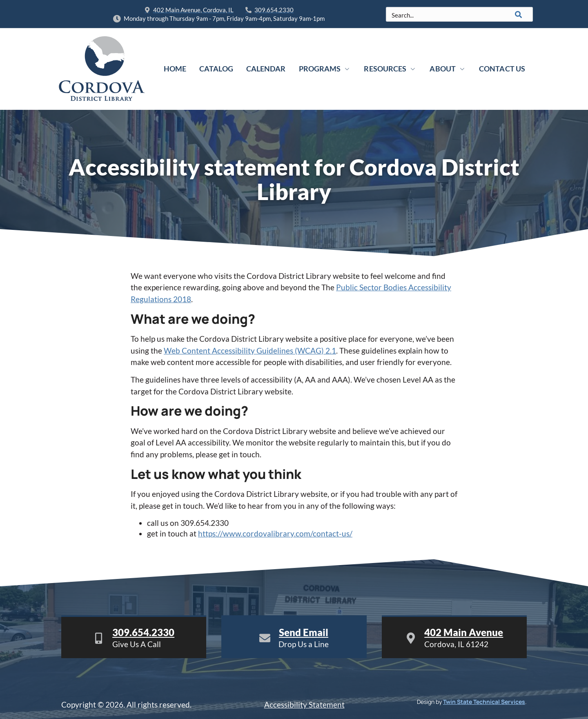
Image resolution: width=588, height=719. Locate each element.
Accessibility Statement (304, 705)
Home (175, 69)
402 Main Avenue (464, 632)
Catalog (216, 69)
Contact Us (502, 69)
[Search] (519, 14)
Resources (390, 69)
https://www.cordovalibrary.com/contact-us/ (275, 533)
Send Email (304, 632)
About (448, 69)
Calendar (266, 69)
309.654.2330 (143, 632)
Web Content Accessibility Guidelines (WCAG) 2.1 (250, 351)
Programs (325, 69)
